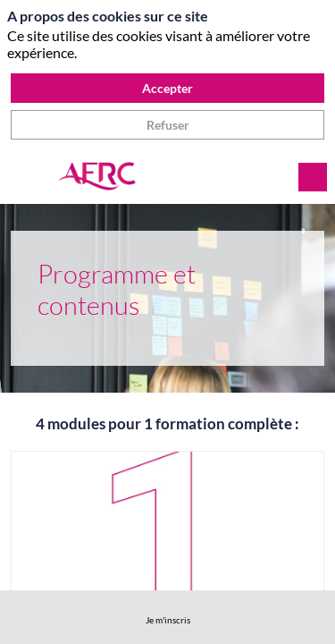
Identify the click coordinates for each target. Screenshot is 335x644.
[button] (27, 177)
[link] (168, 617)
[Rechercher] (313, 177)
